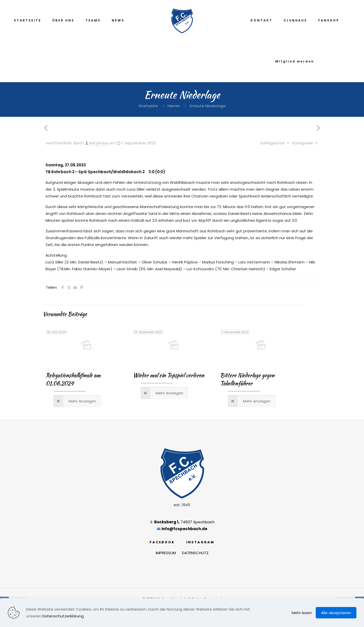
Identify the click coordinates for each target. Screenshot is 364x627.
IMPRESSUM (166, 553)
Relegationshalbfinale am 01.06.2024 (73, 379)
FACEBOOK (162, 542)
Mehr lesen (302, 613)
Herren (174, 106)
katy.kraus (99, 143)
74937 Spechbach (182, 522)
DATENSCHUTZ (195, 553)
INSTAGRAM (200, 542)
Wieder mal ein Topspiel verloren (169, 375)
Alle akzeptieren (336, 613)
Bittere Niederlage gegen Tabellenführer (247, 379)
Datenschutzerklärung (63, 616)
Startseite (148, 106)
